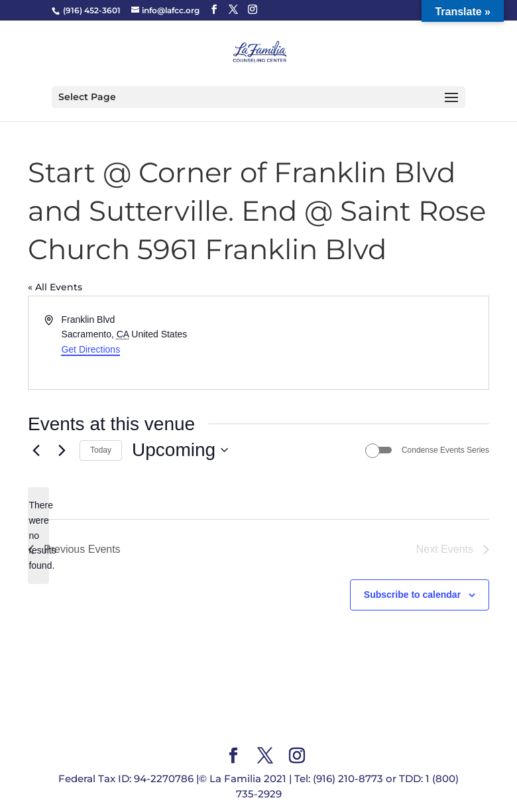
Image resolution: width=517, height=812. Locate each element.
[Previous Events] (36, 450)
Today (101, 450)
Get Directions (90, 349)
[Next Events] (62, 450)
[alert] (38, 535)
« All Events (55, 287)
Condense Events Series (445, 450)
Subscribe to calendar (412, 595)
